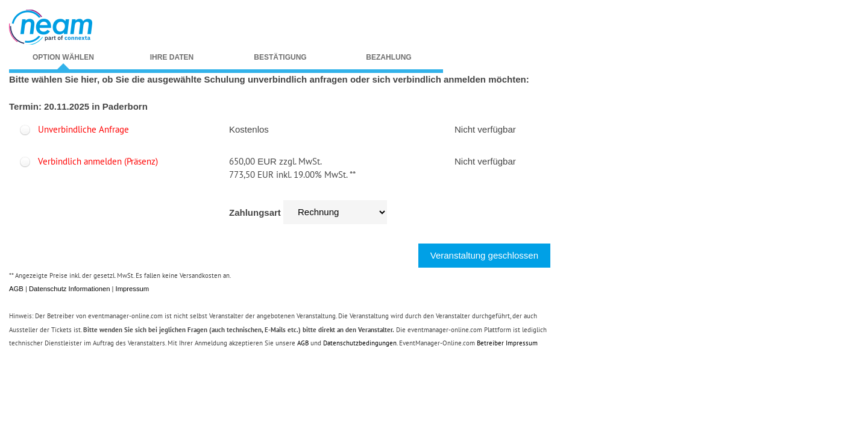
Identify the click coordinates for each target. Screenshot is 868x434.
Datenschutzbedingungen (360, 343)
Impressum (133, 289)
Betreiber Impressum (507, 343)
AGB (16, 289)
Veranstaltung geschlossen (484, 255)
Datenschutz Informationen (69, 289)
